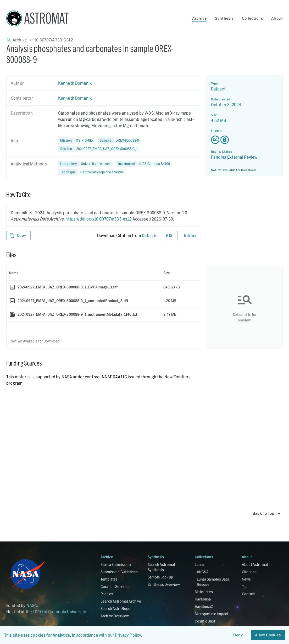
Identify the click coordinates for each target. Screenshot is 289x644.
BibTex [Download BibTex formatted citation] (190, 236)
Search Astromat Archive (121, 601)
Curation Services (115, 586)
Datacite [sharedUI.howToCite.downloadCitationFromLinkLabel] (150, 235)
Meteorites (204, 592)
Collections (252, 18)
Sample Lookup (160, 577)
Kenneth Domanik (75, 83)
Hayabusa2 (204, 606)
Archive (199, 18)
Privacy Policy (128, 635)
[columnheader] (84, 273)
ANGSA (203, 572)
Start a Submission (116, 564)
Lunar (199, 564)
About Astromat (255, 564)
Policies (107, 594)
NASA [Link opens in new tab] (32, 605)
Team (246, 586)
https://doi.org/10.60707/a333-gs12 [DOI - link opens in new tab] (98, 219)
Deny (238, 635)
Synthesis (224, 18)
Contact (248, 594)
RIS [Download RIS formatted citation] (169, 236)
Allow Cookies (268, 635)
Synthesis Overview (164, 584)
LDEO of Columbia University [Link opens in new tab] (59, 612)
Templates (109, 579)
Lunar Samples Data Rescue (213, 582)
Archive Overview (115, 616)
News (246, 579)
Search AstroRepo (115, 608)
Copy (18, 236)
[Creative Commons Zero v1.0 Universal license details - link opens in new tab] (245, 140)
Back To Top (267, 514)
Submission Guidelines (119, 572)
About (277, 18)
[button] (119, 141)
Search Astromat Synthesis (161, 567)
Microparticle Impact (212, 614)
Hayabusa (203, 599)
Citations (249, 572)
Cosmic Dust (205, 621)
